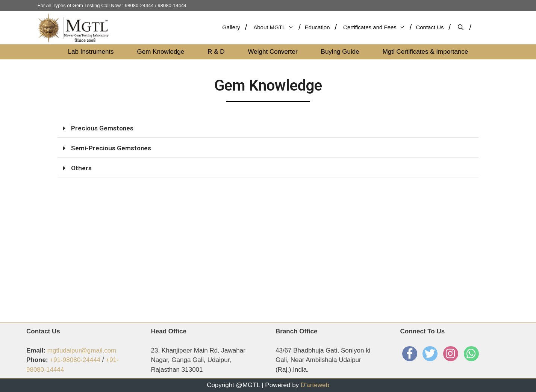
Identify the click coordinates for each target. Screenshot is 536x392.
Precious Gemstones (102, 128)
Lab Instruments (91, 52)
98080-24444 (139, 5)
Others (81, 168)
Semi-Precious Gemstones (111, 148)
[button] (268, 129)
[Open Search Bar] (464, 27)
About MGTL (273, 27)
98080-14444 (172, 5)
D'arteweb (315, 385)
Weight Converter (273, 52)
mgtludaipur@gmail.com (82, 350)
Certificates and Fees (374, 27)
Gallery (231, 27)
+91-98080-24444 (75, 360)
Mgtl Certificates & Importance (425, 52)
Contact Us (430, 27)
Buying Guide (340, 52)
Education (317, 27)
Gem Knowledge (161, 52)
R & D (216, 52)
